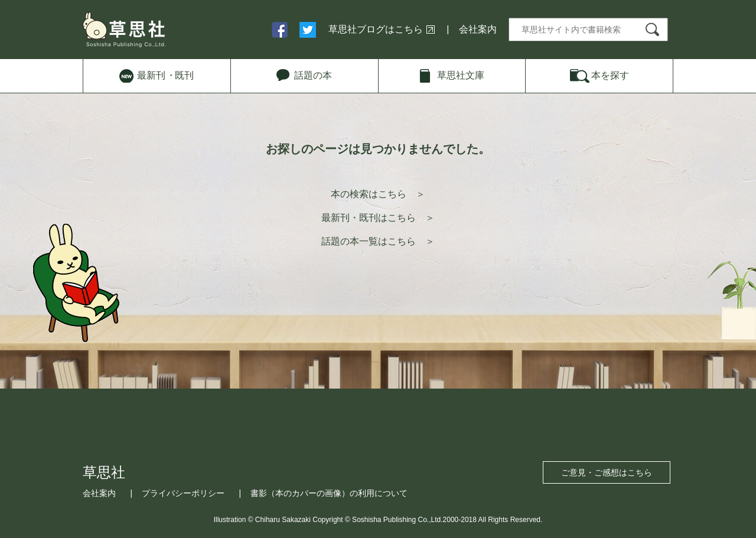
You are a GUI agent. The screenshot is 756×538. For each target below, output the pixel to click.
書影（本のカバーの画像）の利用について (329, 493)
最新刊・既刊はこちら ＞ (378, 218)
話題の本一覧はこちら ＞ (378, 241)
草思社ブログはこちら (376, 29)
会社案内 (478, 29)
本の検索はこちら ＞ (378, 194)
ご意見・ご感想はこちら (607, 472)
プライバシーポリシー (183, 493)
